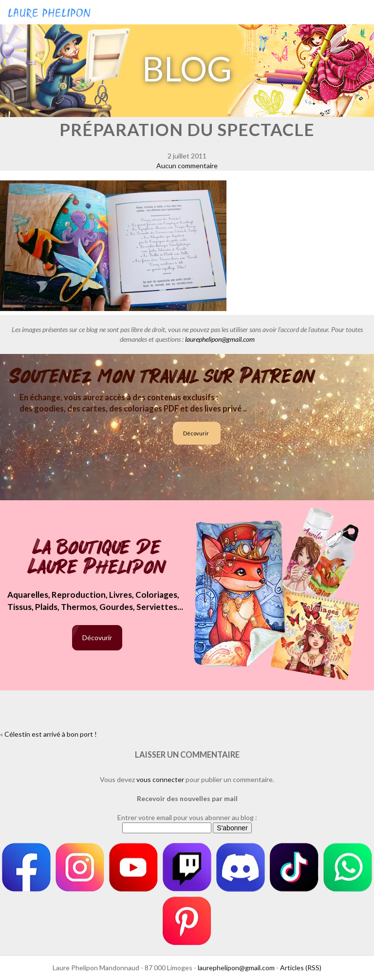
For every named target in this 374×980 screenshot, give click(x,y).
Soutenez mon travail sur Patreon (162, 376)
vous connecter (160, 779)
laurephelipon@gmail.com (220, 339)
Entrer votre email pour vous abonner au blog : (187, 817)
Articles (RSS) (301, 968)
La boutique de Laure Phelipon (97, 558)
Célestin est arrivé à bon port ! (51, 734)
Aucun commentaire (187, 166)
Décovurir (196, 433)
